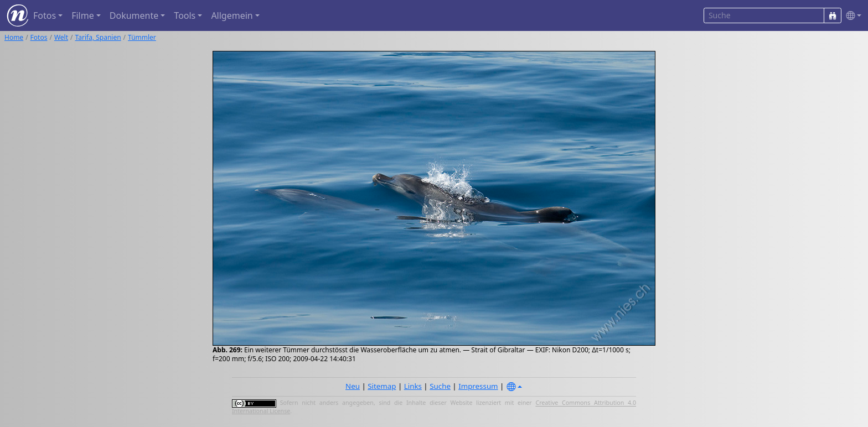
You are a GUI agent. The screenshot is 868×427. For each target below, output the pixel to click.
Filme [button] (83, 15)
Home (14, 37)
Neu (353, 386)
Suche (440, 386)
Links (413, 386)
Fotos (39, 37)
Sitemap (382, 386)
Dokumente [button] (134, 15)
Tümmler (142, 37)
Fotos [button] (45, 15)
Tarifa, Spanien (98, 37)
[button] (851, 16)
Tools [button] (185, 15)
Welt (61, 37)
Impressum (478, 386)
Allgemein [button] (232, 15)
